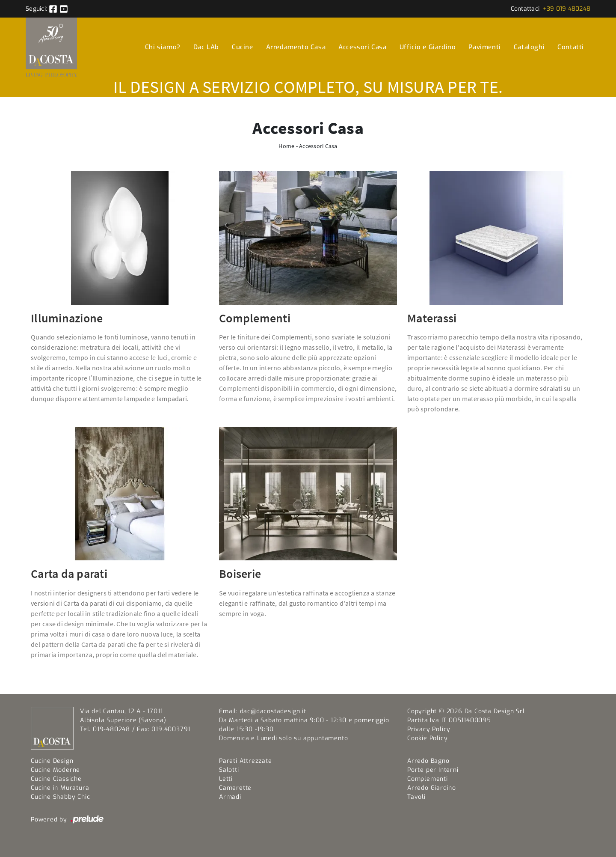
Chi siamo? (163, 47)
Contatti (571, 47)
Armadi (230, 797)
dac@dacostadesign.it (273, 711)
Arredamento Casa (296, 47)
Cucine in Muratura (60, 788)
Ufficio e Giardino (428, 47)
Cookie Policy (427, 738)
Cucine (243, 47)
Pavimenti (484, 47)
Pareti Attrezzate (246, 761)
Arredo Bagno (428, 761)
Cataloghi (529, 47)
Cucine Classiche (56, 779)
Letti (226, 779)
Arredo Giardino (432, 788)
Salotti (229, 770)
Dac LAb (206, 47)
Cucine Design (52, 761)
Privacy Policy (429, 729)
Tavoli (416, 797)
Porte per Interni (433, 770)
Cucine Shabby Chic (60, 797)
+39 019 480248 (567, 9)
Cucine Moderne (55, 770)
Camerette (235, 788)
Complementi (428, 779)
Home (286, 146)
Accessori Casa (362, 47)
